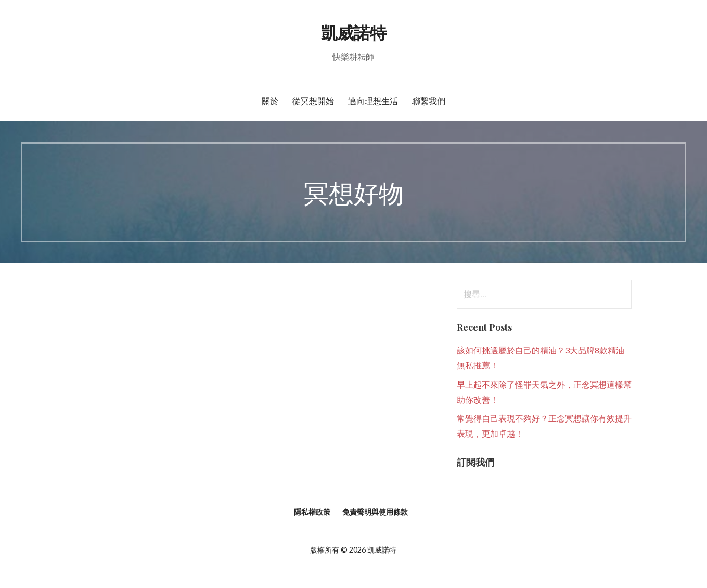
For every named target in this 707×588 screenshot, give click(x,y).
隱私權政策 (312, 512)
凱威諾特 (353, 32)
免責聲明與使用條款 (375, 512)
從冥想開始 (313, 101)
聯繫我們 (429, 101)
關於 (270, 101)
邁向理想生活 (373, 101)
